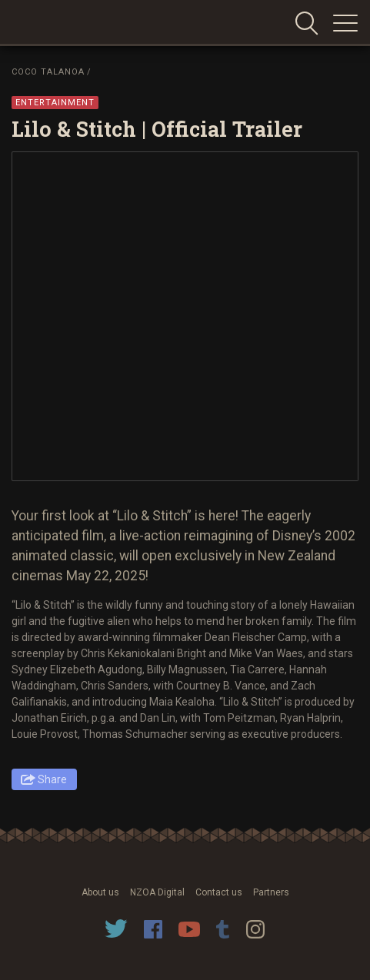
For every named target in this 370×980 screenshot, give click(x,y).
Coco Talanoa (48, 72)
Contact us (219, 892)
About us (100, 892)
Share (52, 779)
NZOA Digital (157, 892)
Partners (271, 892)
